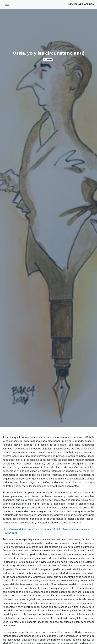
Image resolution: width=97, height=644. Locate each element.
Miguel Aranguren (81, 4)
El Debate (48, 60)
